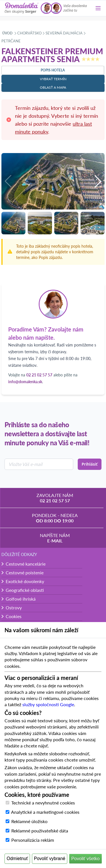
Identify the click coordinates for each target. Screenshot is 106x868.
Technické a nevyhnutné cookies (43, 803)
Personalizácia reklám (33, 840)
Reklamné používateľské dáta (40, 831)
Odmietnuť (17, 859)
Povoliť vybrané (50, 859)
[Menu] (98, 8)
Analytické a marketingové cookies (45, 812)
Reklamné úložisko (29, 821)
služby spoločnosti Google (48, 704)
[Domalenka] (21, 8)
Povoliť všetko (85, 859)
